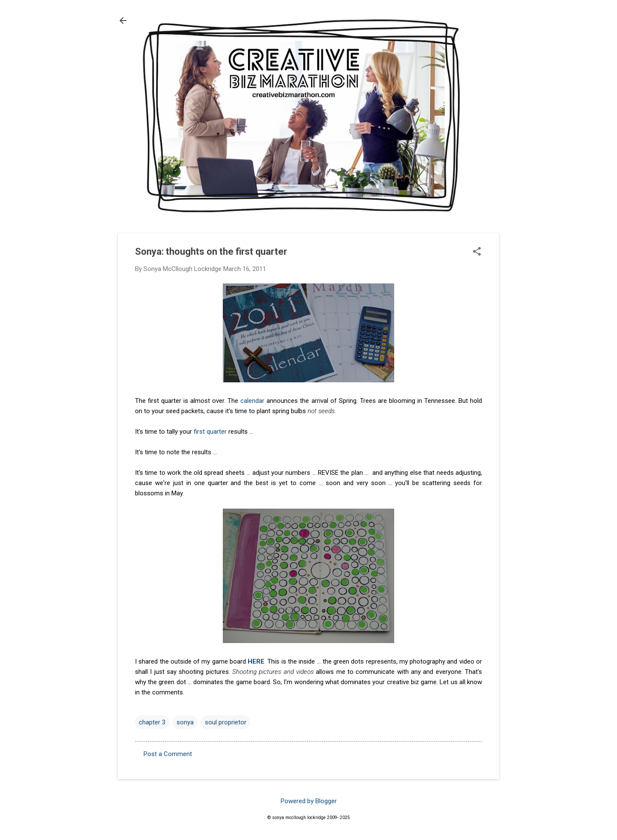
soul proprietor (226, 722)
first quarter (210, 432)
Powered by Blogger (309, 801)
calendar (252, 401)
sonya (185, 722)
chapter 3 (152, 722)
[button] (477, 252)
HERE (256, 661)
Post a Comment (168, 754)
